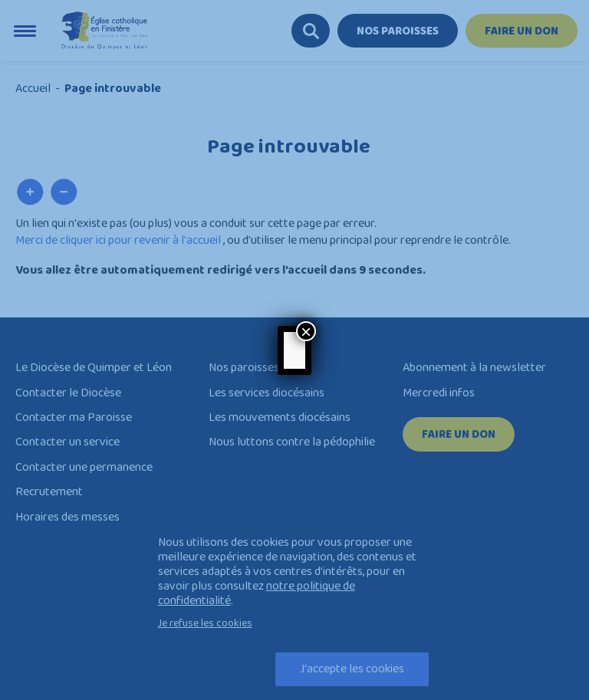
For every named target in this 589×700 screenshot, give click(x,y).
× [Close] (306, 331)
